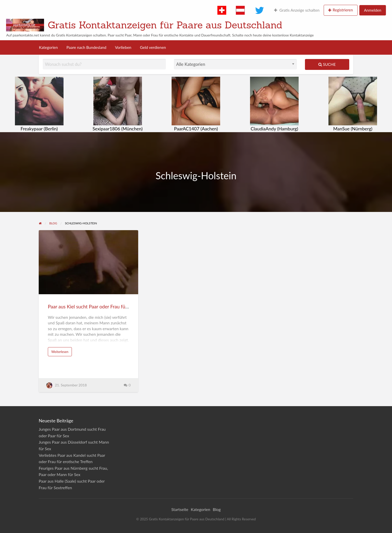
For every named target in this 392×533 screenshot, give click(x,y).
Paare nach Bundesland (86, 47)
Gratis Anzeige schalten (297, 10)
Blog (217, 509)
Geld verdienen (153, 47)
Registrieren (343, 10)
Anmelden (373, 10)
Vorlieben (123, 47)
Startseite (180, 509)
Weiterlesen (60, 352)
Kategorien (48, 47)
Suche (327, 64)
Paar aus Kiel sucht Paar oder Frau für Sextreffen (99, 307)
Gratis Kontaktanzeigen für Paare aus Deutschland (165, 25)
